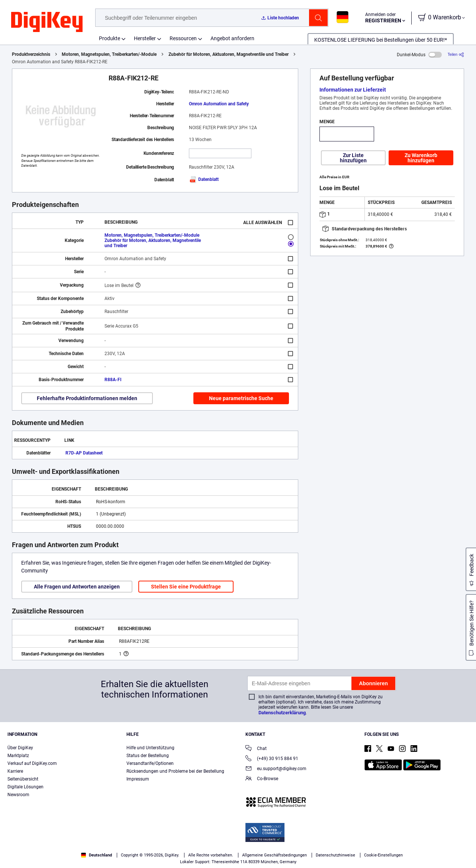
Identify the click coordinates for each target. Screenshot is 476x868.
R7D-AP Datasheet (84, 453)
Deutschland (97, 855)
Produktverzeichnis (31, 54)
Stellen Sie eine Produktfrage (186, 587)
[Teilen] (456, 55)
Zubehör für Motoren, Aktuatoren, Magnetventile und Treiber (229, 54)
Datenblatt (204, 179)
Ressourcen (183, 38)
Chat (256, 749)
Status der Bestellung (148, 756)
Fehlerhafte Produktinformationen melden (87, 398)
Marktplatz (18, 756)
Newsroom (18, 795)
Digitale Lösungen (25, 787)
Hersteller (145, 38)
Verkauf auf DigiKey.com (32, 763)
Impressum (138, 779)
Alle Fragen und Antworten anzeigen (77, 587)
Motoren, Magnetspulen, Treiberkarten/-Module (109, 54)
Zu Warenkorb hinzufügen (421, 158)
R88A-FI (113, 380)
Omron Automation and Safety (219, 104)
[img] (47, 22)
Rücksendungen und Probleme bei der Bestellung (175, 771)
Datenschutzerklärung (282, 713)
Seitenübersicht (23, 779)
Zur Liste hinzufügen (353, 158)
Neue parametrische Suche (241, 398)
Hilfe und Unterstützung (150, 748)
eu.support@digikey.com (276, 769)
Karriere (15, 771)
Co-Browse (262, 779)
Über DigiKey (20, 748)
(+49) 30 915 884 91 (272, 759)
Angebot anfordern (232, 38)
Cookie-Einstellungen (383, 855)
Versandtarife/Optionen (150, 763)
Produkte (110, 38)
